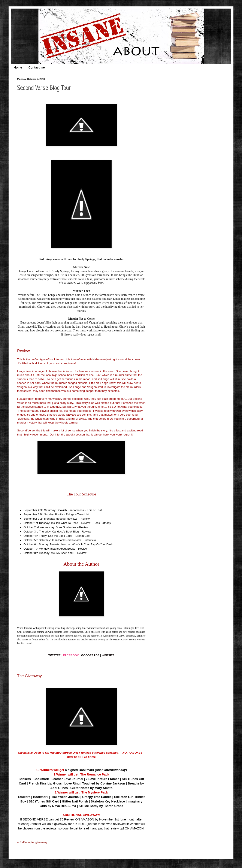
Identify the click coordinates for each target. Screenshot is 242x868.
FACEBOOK (71, 655)
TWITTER (55, 655)
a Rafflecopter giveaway (32, 842)
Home (18, 67)
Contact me (37, 67)
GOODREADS (90, 655)
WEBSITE (108, 655)
